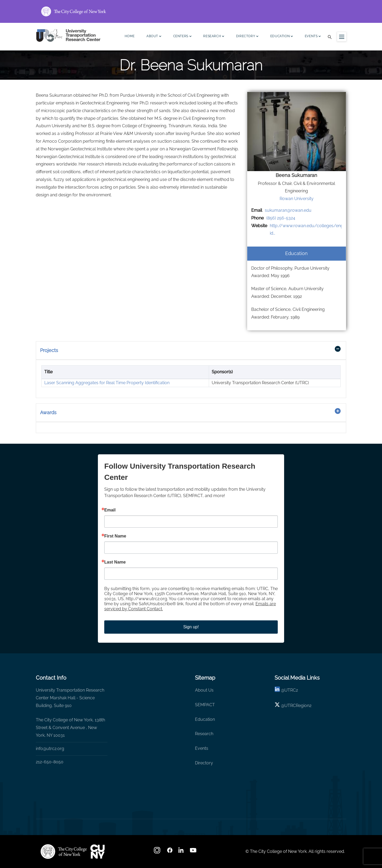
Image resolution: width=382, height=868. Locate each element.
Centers (183, 37)
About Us (204, 690)
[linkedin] (277, 690)
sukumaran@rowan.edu (288, 210)
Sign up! (191, 627)
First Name (115, 536)
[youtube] (194, 852)
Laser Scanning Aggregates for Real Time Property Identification (107, 383)
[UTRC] (64, 852)
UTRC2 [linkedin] (291, 690)
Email (110, 510)
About (154, 37)
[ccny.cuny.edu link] (191, 11)
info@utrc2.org (50, 749)
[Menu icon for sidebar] (342, 37)
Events (313, 37)
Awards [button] (48, 412)
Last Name (115, 562)
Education (282, 37)
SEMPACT (205, 705)
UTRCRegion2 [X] (298, 706)
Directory (247, 37)
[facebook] (170, 852)
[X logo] (277, 706)
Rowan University (297, 199)
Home (130, 36)
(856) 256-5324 (281, 218)
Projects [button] (49, 350)
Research (214, 37)
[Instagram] (158, 852)
